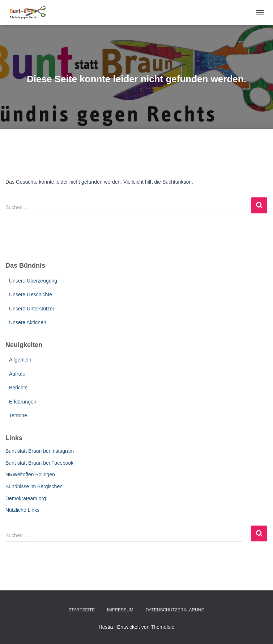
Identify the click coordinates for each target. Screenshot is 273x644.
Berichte (18, 388)
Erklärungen (23, 402)
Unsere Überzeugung (33, 281)
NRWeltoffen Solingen (30, 474)
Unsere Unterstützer (32, 309)
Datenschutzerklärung (175, 610)
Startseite (82, 610)
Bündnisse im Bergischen (34, 486)
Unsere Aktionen (28, 322)
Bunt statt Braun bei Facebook (39, 463)
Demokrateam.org (26, 498)
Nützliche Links (22, 510)
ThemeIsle (163, 627)
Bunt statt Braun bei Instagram (40, 451)
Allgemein (20, 360)
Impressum (120, 610)
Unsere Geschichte (31, 294)
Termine (18, 415)
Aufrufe (17, 374)
